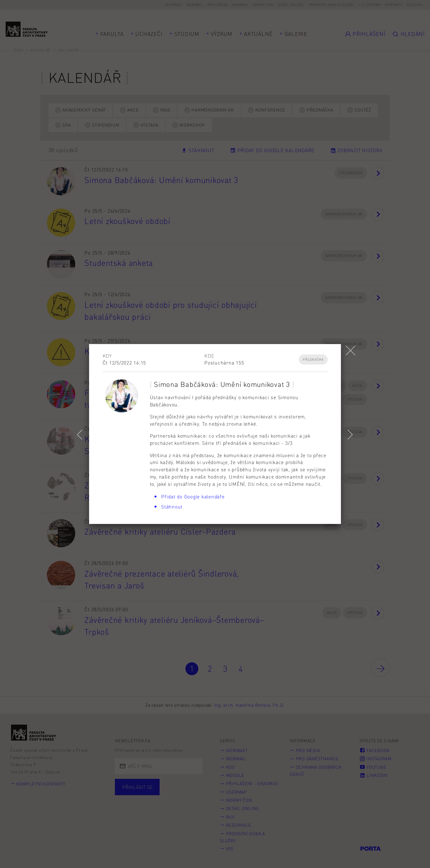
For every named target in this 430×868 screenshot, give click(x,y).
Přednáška (313, 359)
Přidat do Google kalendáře (193, 497)
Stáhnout (172, 507)
